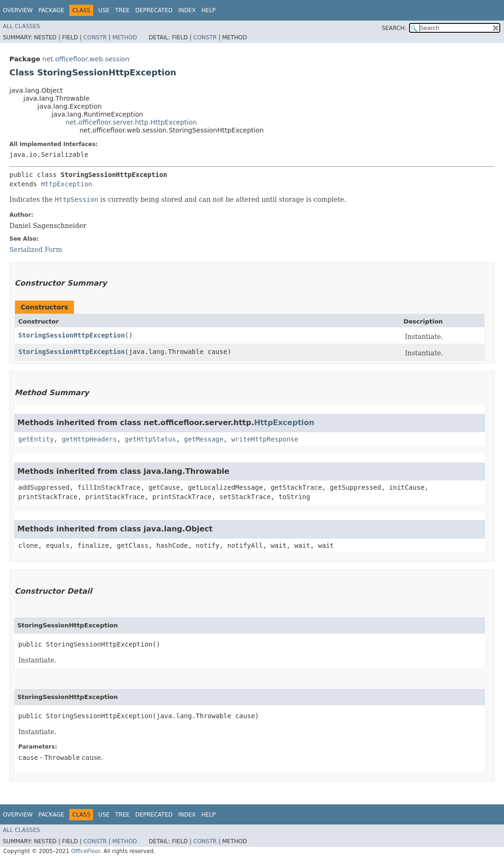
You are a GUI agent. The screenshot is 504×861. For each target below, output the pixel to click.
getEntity (36, 439)
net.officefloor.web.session (86, 59)
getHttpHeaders (89, 439)
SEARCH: (394, 28)
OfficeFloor (86, 851)
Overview (18, 10)
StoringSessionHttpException (72, 335)
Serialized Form (36, 250)
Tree (122, 10)
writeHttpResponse (265, 439)
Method (125, 37)
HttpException (66, 184)
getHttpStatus (151, 439)
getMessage (204, 439)
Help (208, 10)
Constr (95, 37)
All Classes (21, 26)
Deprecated (154, 10)
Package (51, 10)
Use (104, 10)
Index (187, 10)
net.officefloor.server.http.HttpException (131, 122)
